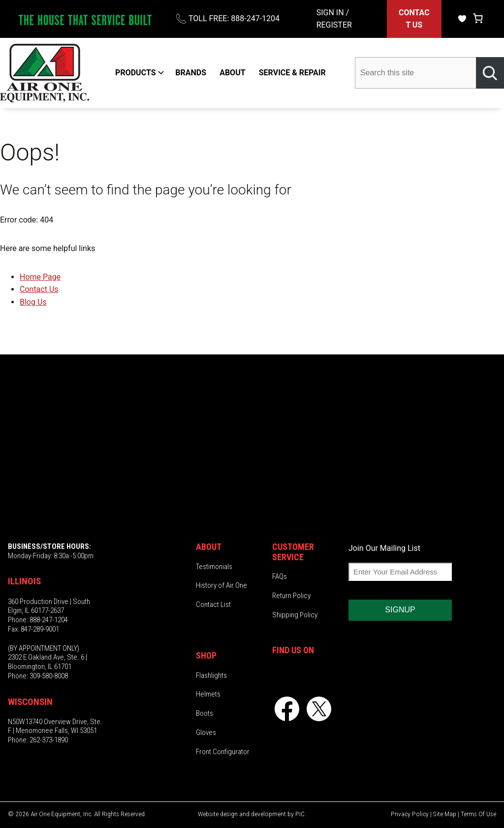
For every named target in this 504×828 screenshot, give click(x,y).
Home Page (40, 277)
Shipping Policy (295, 615)
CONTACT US (414, 19)
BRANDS (191, 73)
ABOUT (232, 73)
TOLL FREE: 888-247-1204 (234, 18)
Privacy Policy (410, 814)
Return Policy (291, 596)
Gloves (206, 732)
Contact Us (39, 289)
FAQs (280, 576)
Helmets (208, 694)
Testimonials (214, 567)
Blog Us (33, 302)
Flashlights (211, 675)
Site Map (445, 814)
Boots (205, 713)
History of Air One (221, 585)
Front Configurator (223, 752)
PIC (300, 814)
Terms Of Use (478, 814)
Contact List (213, 605)
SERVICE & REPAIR (292, 73)
